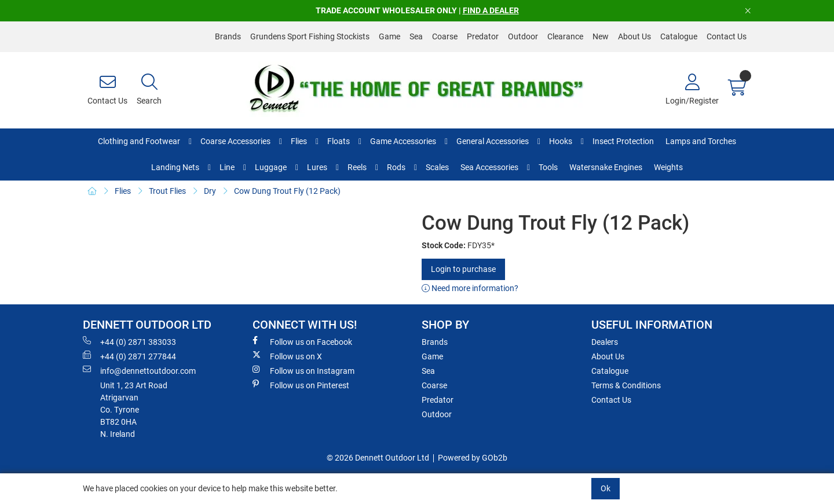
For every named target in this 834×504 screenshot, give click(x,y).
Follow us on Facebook (302, 341)
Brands (228, 36)
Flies (299, 141)
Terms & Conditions (626, 385)
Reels (357, 167)
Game (389, 36)
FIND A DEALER (491, 10)
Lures (317, 167)
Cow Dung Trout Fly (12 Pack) (287, 191)
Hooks (561, 141)
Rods (396, 167)
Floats (339, 141)
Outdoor (523, 36)
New (601, 36)
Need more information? (470, 288)
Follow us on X (287, 356)
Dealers (605, 342)
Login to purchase (463, 269)
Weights (668, 167)
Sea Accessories (489, 167)
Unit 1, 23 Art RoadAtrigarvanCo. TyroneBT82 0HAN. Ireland (134, 410)
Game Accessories (403, 141)
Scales (437, 167)
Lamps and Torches (701, 141)
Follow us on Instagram (303, 370)
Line (227, 167)
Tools (548, 167)
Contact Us (727, 36)
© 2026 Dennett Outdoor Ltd (378, 458)
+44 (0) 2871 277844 (129, 356)
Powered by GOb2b (473, 458)
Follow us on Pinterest (301, 385)
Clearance (565, 36)
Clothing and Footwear (139, 141)
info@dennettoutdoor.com (139, 370)
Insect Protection (623, 141)
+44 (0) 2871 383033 (129, 341)
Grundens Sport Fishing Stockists (310, 36)
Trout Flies (167, 191)
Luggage (271, 167)
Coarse (445, 36)
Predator (483, 36)
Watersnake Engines (606, 167)
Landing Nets (175, 167)
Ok (606, 488)
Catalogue (679, 36)
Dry (210, 191)
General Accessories (493, 141)
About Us (634, 36)
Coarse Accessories (235, 141)
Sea (416, 36)
